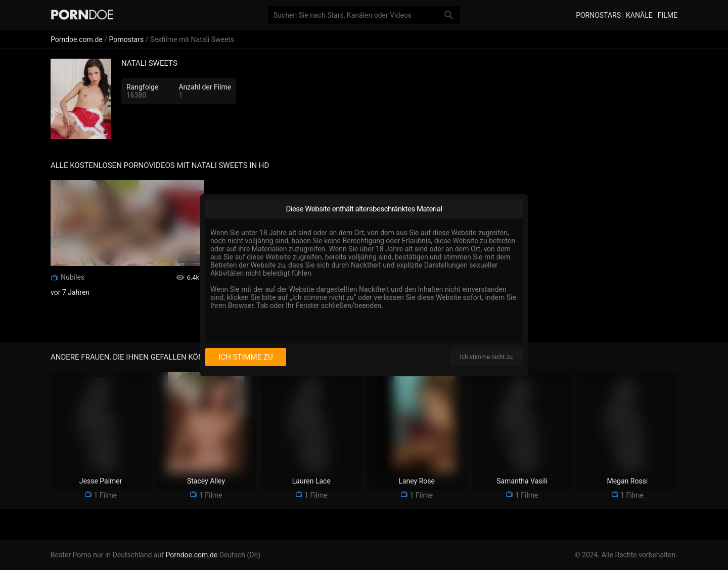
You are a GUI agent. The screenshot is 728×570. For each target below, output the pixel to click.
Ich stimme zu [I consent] (245, 357)
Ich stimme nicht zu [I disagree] (486, 357)
